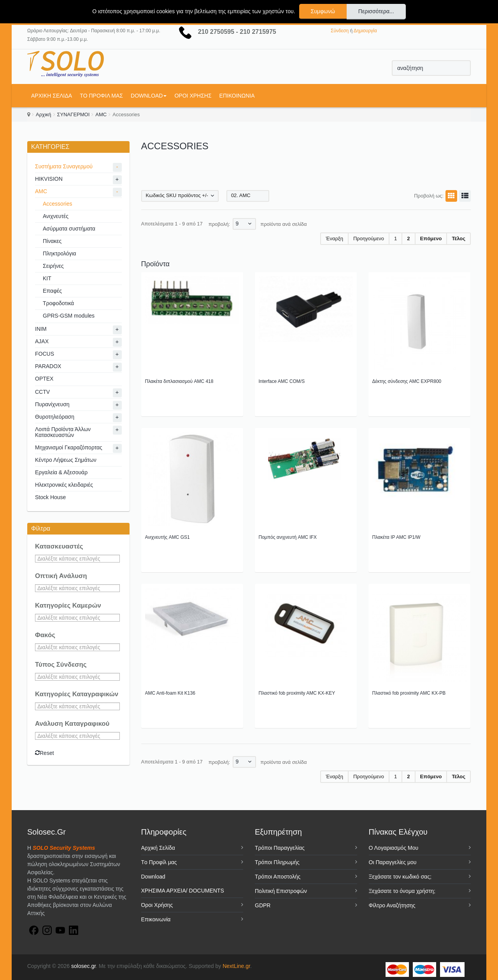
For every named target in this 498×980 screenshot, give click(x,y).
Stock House (50, 497)
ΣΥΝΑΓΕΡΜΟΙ (74, 114)
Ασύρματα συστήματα (69, 229)
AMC (101, 114)
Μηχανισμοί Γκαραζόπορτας (69, 447)
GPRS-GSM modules (69, 316)
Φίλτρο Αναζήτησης (392, 905)
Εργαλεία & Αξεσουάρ (61, 472)
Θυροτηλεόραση (55, 417)
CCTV (42, 392)
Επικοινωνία (237, 96)
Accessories (57, 204)
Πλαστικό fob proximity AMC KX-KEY (297, 693)
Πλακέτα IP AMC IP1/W (396, 537)
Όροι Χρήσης (193, 96)
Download (149, 96)
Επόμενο (431, 238)
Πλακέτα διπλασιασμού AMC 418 (179, 381)
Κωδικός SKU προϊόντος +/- (177, 195)
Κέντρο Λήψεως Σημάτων (66, 460)
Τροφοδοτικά (58, 303)
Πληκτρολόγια (60, 253)
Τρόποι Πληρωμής (277, 862)
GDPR (263, 905)
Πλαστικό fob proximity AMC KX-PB (409, 693)
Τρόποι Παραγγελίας (280, 848)
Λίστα (464, 196)
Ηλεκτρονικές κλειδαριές (64, 485)
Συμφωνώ (323, 11)
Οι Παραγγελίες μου (393, 862)
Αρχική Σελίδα (52, 96)
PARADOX (48, 366)
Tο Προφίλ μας (101, 96)
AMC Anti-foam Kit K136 (170, 693)
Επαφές (52, 291)
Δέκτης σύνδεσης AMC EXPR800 (407, 381)
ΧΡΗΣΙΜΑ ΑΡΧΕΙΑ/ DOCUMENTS (183, 891)
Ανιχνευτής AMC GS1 (167, 537)
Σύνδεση (340, 31)
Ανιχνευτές (56, 216)
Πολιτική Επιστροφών (281, 891)
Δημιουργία (365, 31)
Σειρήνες (53, 266)
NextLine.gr (236, 966)
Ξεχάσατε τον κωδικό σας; (400, 877)
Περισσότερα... (376, 11)
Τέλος (459, 238)
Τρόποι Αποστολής (278, 877)
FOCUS (45, 354)
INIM (41, 329)
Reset (45, 753)
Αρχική (44, 114)
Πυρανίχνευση (52, 404)
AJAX (42, 341)
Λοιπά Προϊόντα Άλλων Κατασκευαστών (63, 432)
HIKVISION (49, 179)
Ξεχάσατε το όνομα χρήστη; (402, 891)
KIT (47, 278)
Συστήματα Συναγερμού (64, 166)
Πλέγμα (450, 196)
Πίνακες (52, 241)
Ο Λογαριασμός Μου (394, 848)
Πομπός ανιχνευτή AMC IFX (288, 537)
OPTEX (44, 379)
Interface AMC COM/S (282, 381)
